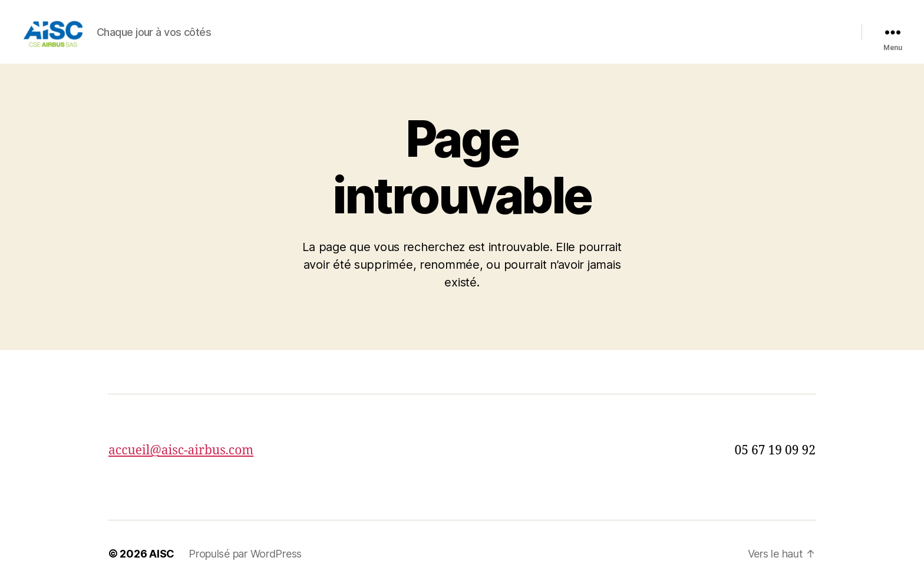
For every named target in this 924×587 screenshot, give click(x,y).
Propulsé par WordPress (245, 554)
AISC (162, 554)
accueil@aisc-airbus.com (181, 451)
